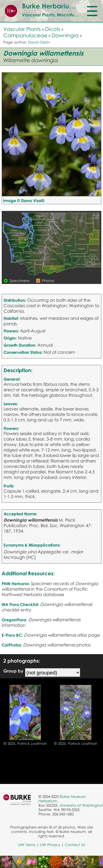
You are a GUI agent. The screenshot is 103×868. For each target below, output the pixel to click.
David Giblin (39, 42)
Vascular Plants (22, 29)
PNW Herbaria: (16, 584)
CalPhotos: (12, 645)
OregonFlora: (14, 620)
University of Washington (81, 805)
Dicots (53, 29)
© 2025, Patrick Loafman (25, 743)
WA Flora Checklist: (20, 604)
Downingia (65, 35)
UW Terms (27, 845)
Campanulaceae (25, 35)
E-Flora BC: (12, 635)
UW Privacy (50, 845)
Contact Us (75, 845)
